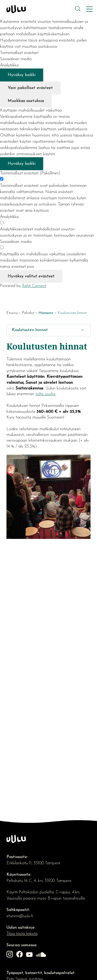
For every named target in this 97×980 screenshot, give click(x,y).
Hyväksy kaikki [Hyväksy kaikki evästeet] (22, 75)
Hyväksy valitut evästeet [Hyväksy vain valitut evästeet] (31, 276)
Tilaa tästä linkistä (22, 934)
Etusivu (12, 313)
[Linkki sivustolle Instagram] (10, 955)
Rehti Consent (34, 286)
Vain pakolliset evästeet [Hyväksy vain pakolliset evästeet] (30, 88)
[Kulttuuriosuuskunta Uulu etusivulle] (40, 9)
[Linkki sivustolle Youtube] (30, 955)
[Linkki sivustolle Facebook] (20, 955)
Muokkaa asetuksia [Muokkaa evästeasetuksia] (26, 101)
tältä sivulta (45, 394)
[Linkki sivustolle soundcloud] (42, 955)
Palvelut (28, 313)
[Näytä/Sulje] (83, 330)
